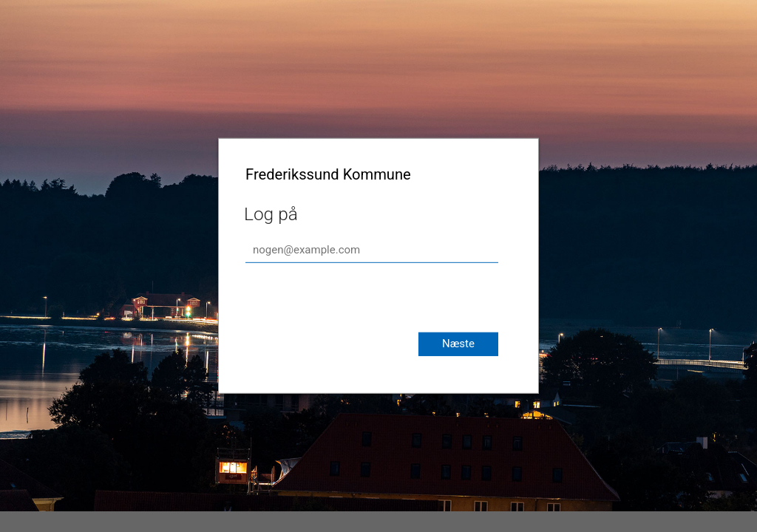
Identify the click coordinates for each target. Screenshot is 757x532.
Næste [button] (458, 344)
